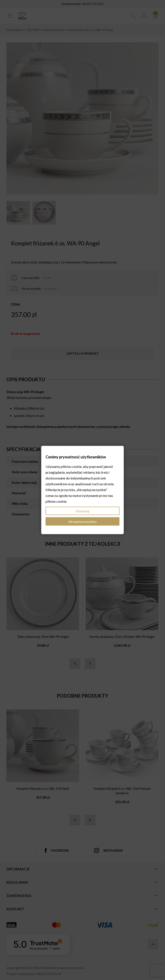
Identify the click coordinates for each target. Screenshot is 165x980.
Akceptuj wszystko (82, 521)
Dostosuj (82, 511)
